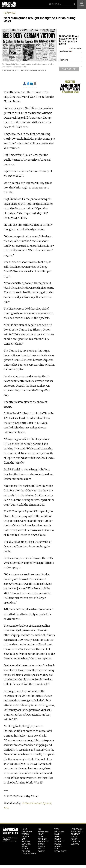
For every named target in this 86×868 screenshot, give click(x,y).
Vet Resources (60, 850)
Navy (41, 837)
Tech (57, 829)
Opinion (26, 851)
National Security (27, 843)
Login (15, 841)
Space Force (41, 850)
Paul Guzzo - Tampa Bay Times (33, 70)
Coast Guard (41, 845)
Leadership (77, 829)
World (25, 834)
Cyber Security (59, 840)
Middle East (25, 838)
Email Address (66, 51)
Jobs (57, 837)
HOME (25, 829)
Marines (42, 839)
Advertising (77, 832)
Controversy (28, 854)
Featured (10, 13)
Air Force (43, 841)
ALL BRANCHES (43, 830)
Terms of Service (76, 843)
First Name (63, 60)
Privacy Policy (75, 838)
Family (58, 834)
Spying (58, 846)
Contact (75, 834)
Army (41, 834)
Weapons (59, 832)
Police (58, 844)
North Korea (25, 847)
